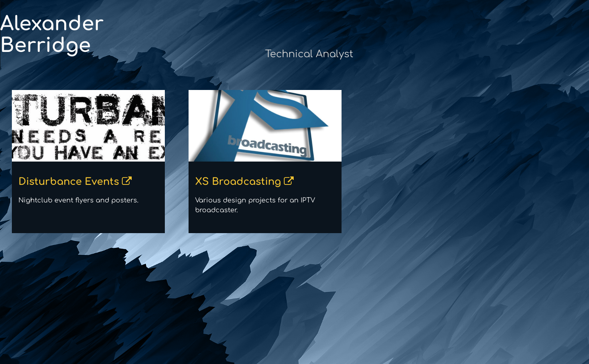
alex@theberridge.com (537, 45)
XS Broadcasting (291, 182)
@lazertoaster (552, 104)
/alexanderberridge (543, 84)
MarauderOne (552, 65)
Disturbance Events (122, 182)
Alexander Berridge (111, 35)
